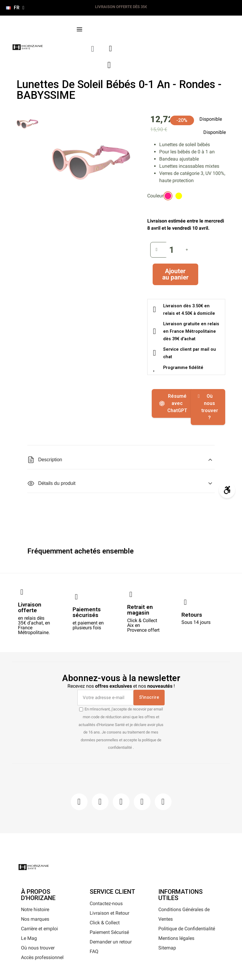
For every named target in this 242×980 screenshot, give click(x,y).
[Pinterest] (121, 802)
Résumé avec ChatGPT (173, 403)
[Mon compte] (111, 49)
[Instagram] (100, 802)
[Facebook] (79, 802)
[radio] (168, 196)
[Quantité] (172, 250)
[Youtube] (142, 802)
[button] (93, 49)
